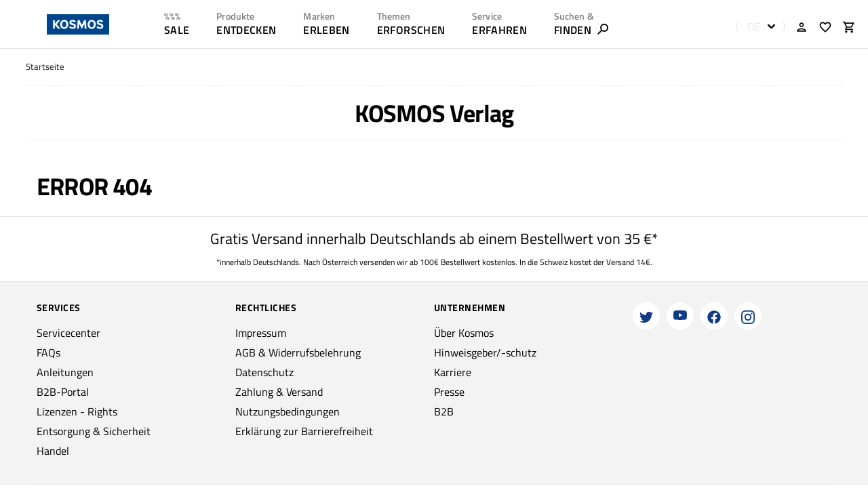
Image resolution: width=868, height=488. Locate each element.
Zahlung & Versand (279, 392)
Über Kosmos (464, 333)
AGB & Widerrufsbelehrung (298, 352)
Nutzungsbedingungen (288, 411)
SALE (177, 30)
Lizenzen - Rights (77, 411)
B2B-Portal (63, 392)
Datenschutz (264, 372)
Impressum (261, 333)
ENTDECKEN (246, 30)
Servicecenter (68, 333)
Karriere (453, 372)
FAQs (48, 352)
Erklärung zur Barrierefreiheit (304, 431)
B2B (444, 411)
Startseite (45, 67)
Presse (449, 392)
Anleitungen (65, 372)
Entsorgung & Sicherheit (94, 431)
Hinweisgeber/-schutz (485, 352)
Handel (53, 451)
